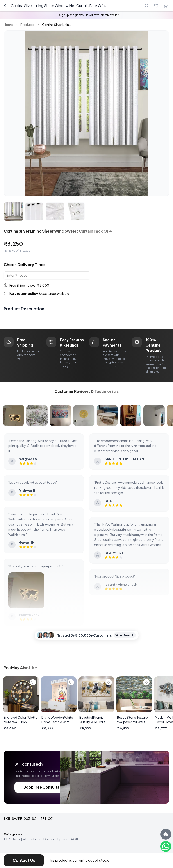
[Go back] (5, 6)
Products (27, 25)
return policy (27, 293)
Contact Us (24, 860)
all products (32, 839)
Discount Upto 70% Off (61, 839)
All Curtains (12, 839)
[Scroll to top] (166, 834)
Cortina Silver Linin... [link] (57, 25)
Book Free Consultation (45, 787)
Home (8, 25)
